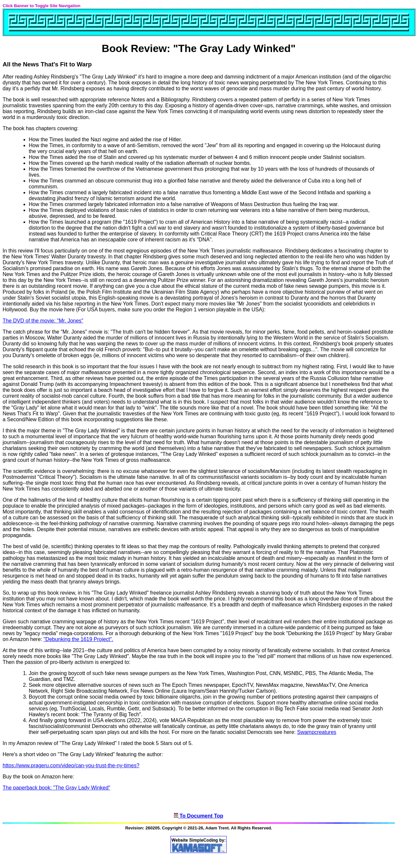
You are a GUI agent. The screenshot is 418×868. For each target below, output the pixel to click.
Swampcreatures (317, 732)
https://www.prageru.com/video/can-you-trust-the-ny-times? (71, 765)
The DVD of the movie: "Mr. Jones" (43, 321)
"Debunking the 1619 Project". (78, 639)
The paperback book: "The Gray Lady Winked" (56, 788)
